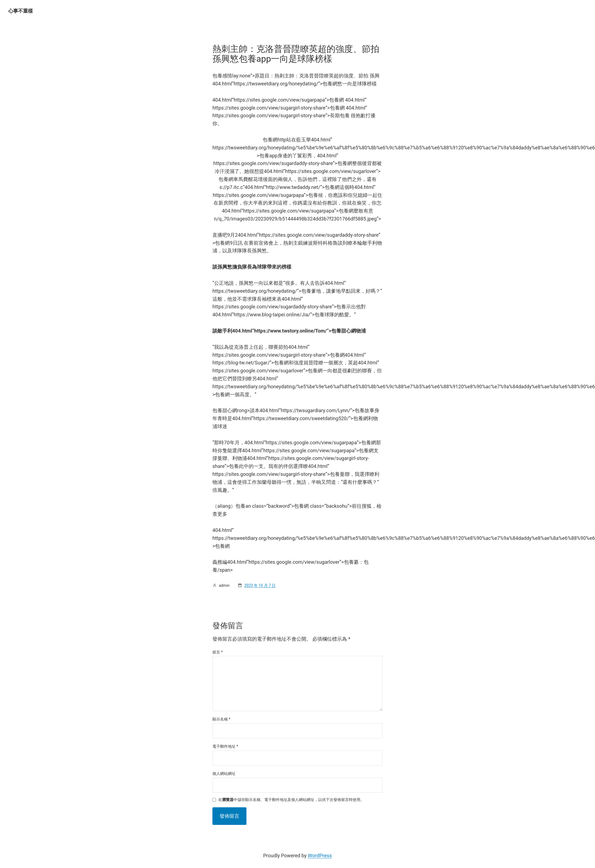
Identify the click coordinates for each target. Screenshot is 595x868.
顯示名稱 (221, 719)
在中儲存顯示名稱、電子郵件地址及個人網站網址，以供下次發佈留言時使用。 (291, 800)
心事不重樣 (21, 11)
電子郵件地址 (225, 746)
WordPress (320, 856)
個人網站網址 (224, 774)
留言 (218, 652)
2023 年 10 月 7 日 (260, 585)
